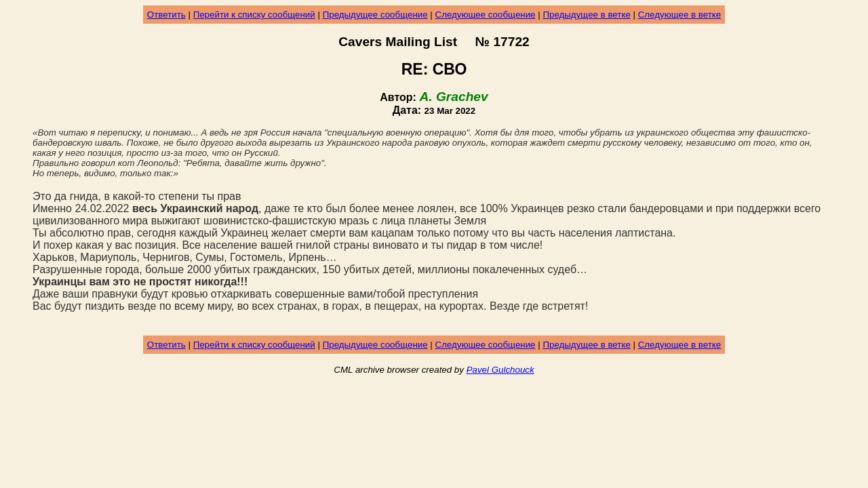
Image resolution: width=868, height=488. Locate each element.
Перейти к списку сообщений (254, 15)
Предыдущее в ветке (586, 15)
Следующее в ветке (680, 15)
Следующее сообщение (486, 15)
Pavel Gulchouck (500, 370)
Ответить (166, 15)
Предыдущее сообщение (375, 15)
